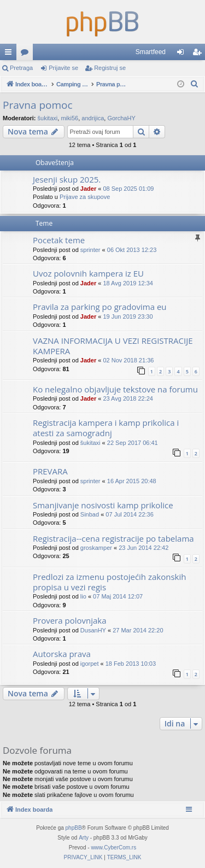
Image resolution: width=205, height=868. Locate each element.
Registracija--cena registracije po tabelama (113, 538)
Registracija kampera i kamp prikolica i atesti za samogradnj (106, 428)
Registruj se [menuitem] (199, 54)
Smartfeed (151, 52)
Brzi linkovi (10, 54)
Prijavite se (63, 68)
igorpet (90, 664)
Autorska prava (62, 654)
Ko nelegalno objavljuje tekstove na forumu (115, 389)
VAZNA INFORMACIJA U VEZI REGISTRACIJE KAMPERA (113, 346)
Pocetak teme (59, 240)
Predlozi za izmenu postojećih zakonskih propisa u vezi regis (109, 582)
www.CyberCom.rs (113, 848)
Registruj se (110, 68)
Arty (84, 838)
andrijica (93, 118)
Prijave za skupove (85, 197)
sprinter (90, 250)
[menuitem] (195, 84)
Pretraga (21, 68)
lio (83, 596)
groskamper (96, 548)
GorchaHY (121, 118)
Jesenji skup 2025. (67, 179)
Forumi (27, 54)
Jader (88, 189)
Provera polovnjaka (70, 620)
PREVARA (50, 471)
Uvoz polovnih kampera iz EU (88, 273)
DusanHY (93, 630)
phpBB (74, 828)
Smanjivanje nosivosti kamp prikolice (103, 505)
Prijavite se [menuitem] (183, 54)
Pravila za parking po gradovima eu (100, 307)
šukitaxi (48, 118)
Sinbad (90, 514)
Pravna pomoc (38, 105)
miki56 (69, 118)
